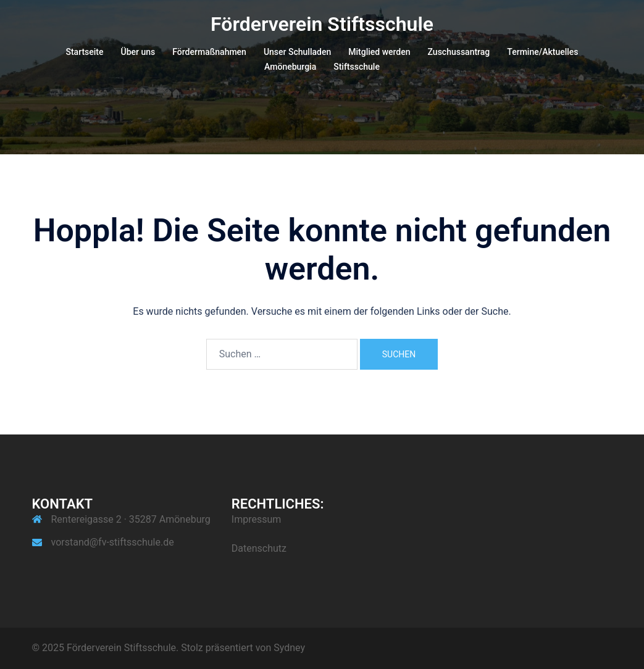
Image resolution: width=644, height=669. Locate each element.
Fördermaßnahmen (209, 52)
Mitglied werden (379, 52)
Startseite (84, 52)
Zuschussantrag (459, 52)
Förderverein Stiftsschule (322, 24)
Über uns (138, 52)
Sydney (289, 648)
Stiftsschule (357, 67)
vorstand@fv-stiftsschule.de (113, 542)
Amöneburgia (290, 67)
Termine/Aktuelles (542, 52)
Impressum (257, 519)
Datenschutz (259, 548)
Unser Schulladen (297, 52)
